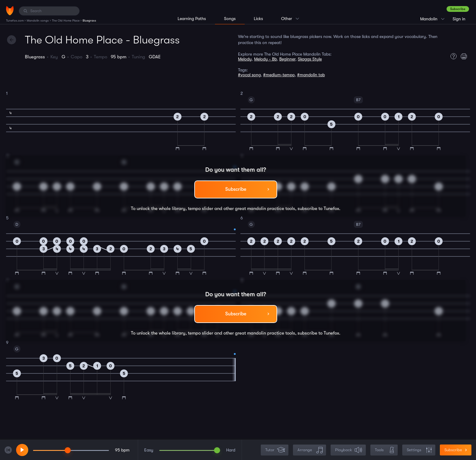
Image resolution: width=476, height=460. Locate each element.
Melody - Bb (265, 59)
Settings (419, 450)
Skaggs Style (310, 59)
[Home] (10, 11)
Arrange (310, 450)
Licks (258, 19)
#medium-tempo (279, 75)
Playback (349, 450)
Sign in (459, 19)
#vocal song (249, 75)
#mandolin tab (311, 75)
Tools (385, 450)
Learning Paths (192, 19)
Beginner (287, 59)
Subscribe (458, 9)
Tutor (275, 450)
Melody (245, 59)
